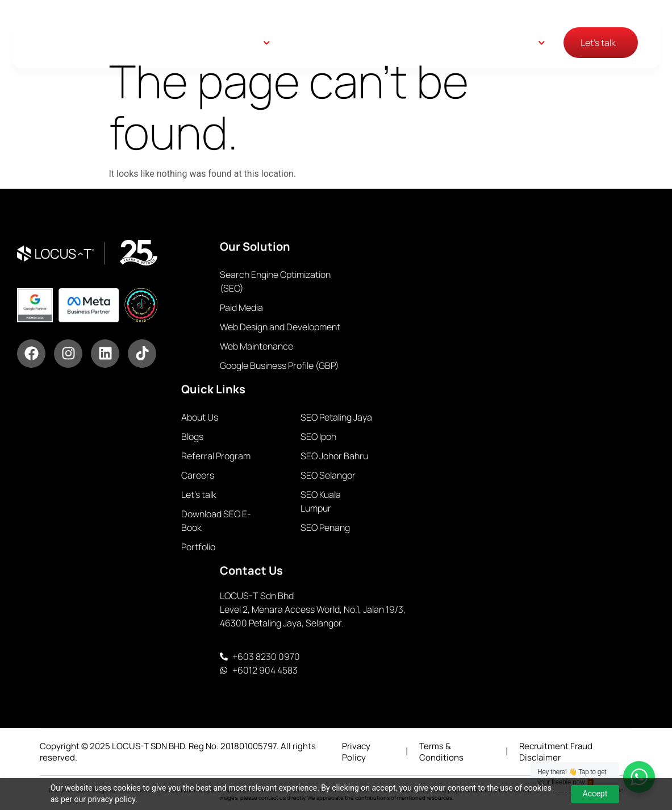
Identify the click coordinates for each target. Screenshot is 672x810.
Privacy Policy (356, 752)
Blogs (421, 43)
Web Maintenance (256, 346)
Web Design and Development (280, 327)
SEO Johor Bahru (334, 456)
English (522, 43)
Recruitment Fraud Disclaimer (556, 752)
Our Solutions (232, 43)
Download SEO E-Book (216, 521)
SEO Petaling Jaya (336, 417)
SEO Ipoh (318, 437)
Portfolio (198, 547)
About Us (373, 43)
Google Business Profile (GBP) (279, 365)
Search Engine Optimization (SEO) (275, 281)
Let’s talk (199, 495)
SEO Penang (325, 527)
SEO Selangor (328, 475)
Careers (466, 43)
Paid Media (241, 308)
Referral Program (216, 456)
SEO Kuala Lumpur (321, 501)
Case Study (310, 43)
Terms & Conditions (441, 752)
